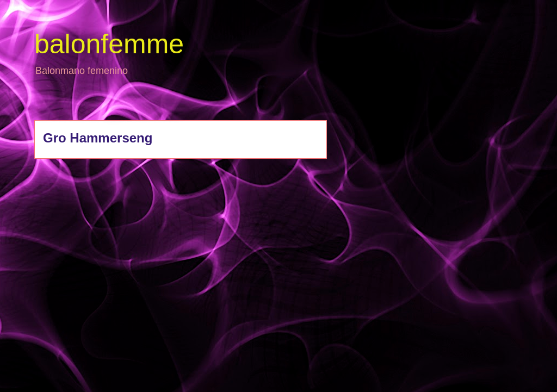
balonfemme (109, 44)
